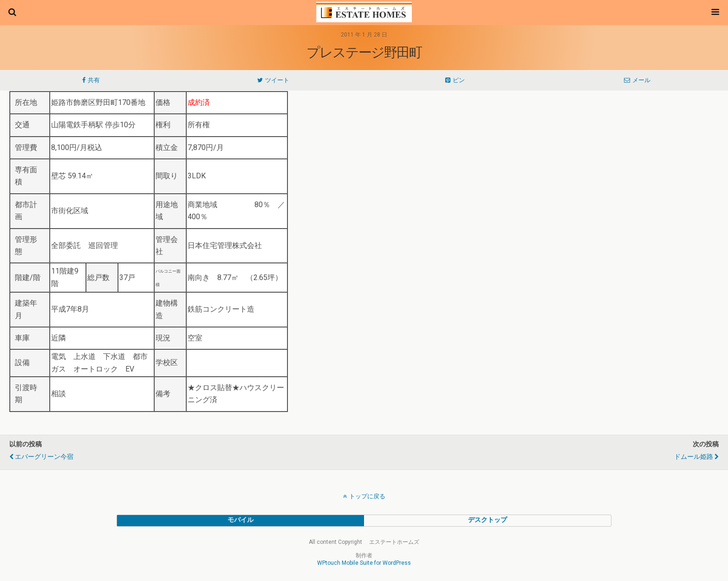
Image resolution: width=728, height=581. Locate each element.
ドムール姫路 (694, 457)
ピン (459, 80)
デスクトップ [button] (487, 520)
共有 (94, 80)
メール (641, 80)
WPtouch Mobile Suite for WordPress (364, 563)
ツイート (277, 80)
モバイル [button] (240, 520)
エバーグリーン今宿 (44, 457)
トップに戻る (367, 496)
